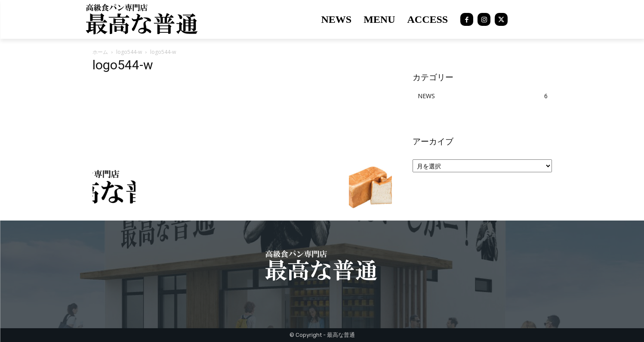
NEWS (426, 96)
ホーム (100, 52)
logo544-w (129, 52)
